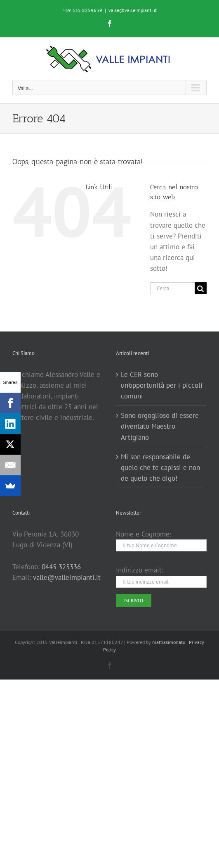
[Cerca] (201, 288)
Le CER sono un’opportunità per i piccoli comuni (162, 385)
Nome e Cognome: (144, 534)
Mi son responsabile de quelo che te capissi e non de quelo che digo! (160, 467)
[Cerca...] (172, 288)
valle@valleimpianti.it (133, 10)
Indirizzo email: (139, 570)
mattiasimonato (169, 642)
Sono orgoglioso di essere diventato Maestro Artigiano (160, 426)
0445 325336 (61, 567)
